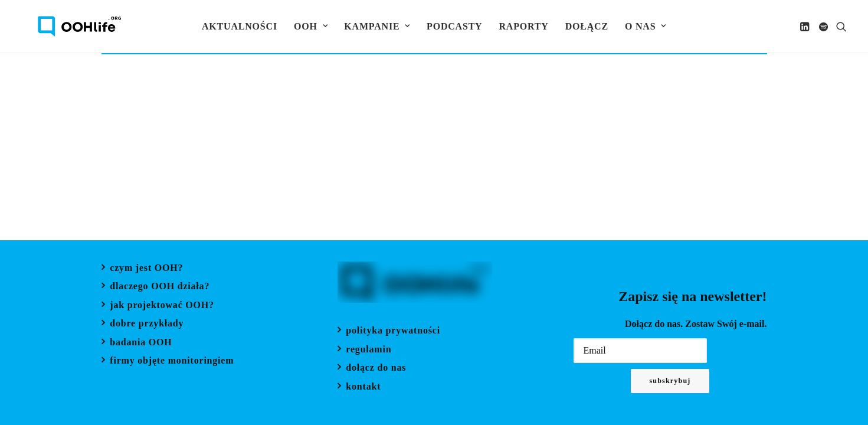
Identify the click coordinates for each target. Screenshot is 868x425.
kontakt (363, 388)
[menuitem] (240, 26)
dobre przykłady (147, 324)
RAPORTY (523, 26)
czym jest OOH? (146, 269)
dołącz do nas (376, 369)
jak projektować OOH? (162, 306)
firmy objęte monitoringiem (172, 362)
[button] (806, 26)
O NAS (646, 26)
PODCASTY (454, 26)
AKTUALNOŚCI (240, 26)
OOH (311, 26)
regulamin (369, 350)
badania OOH (141, 343)
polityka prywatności (393, 331)
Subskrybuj (670, 381)
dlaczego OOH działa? (160, 287)
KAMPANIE (377, 26)
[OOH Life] (63, 26)
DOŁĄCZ (587, 26)
